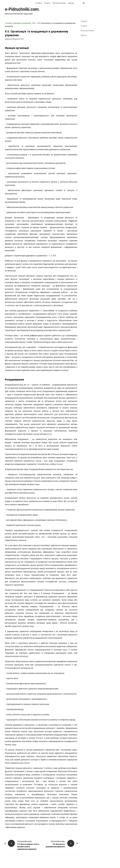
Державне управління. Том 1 (25, 23)
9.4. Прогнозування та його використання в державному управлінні (28, 847)
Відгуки (71, 3)
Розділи (47, 3)
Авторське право (59, 3)
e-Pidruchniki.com (22, 9)
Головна (39, 3)
